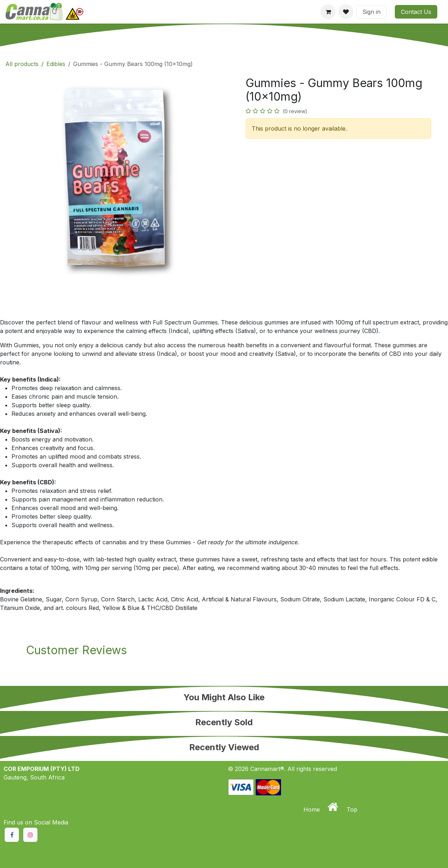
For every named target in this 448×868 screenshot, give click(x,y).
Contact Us (416, 12)
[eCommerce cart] (328, 12)
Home (313, 809)
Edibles (56, 64)
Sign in (371, 12)
